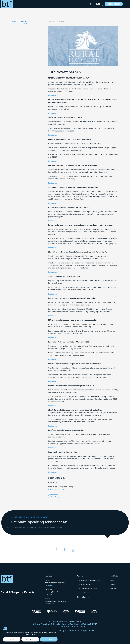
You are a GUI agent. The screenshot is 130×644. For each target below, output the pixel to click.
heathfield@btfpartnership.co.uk (55, 601)
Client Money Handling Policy (87, 589)
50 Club (97, 4)
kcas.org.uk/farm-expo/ (57, 498)
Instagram (113, 584)
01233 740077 (49, 585)
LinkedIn (112, 580)
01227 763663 (49, 594)
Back (54, 502)
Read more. (52, 105)
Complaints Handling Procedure (88, 584)
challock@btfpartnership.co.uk (55, 583)
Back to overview (58, 22)
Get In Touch (114, 4)
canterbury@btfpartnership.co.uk (56, 592)
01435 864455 (49, 604)
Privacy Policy (82, 593)
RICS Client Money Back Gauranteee (89, 580)
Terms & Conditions (84, 597)
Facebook (113, 589)
